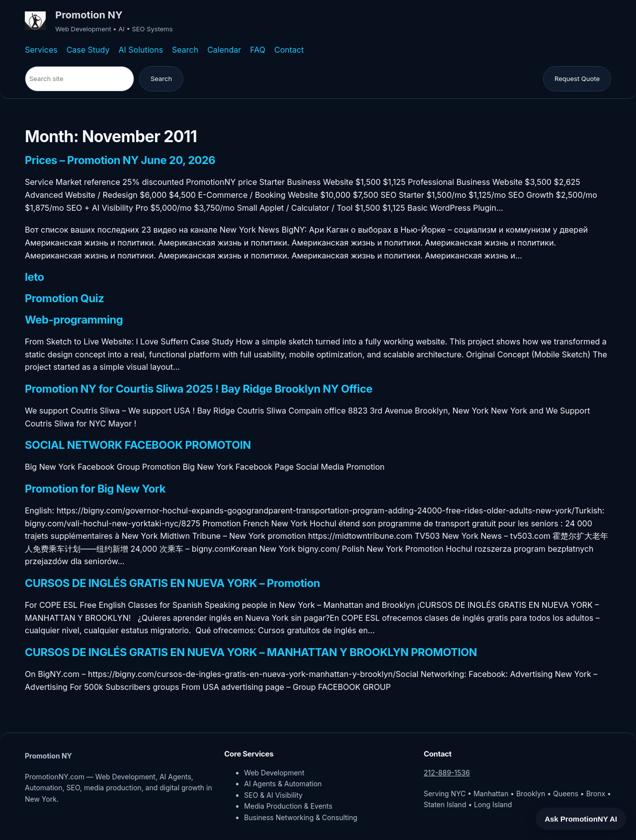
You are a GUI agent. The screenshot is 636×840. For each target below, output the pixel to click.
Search (185, 50)
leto (35, 277)
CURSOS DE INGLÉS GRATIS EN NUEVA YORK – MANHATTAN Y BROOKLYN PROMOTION (251, 653)
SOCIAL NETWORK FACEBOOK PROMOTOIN (138, 445)
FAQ (258, 50)
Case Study (88, 50)
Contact (289, 50)
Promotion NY (89, 15)
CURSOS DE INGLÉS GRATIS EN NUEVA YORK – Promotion (172, 584)
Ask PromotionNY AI (581, 819)
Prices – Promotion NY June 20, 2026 (120, 161)
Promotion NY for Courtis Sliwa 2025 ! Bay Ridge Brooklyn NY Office (199, 389)
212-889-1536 (447, 773)
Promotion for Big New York (95, 489)
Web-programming (74, 320)
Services (41, 50)
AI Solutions (141, 50)
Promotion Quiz (64, 299)
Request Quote (577, 79)
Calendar (224, 50)
